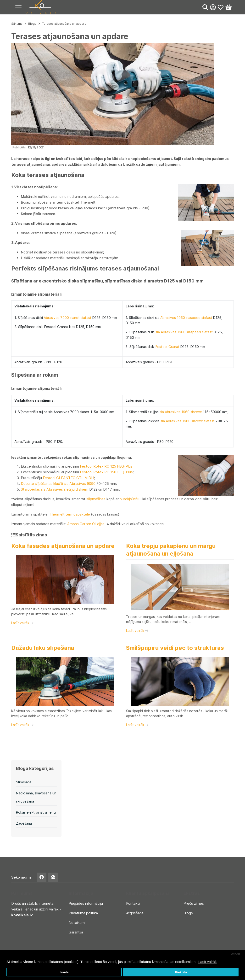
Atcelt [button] (236, 954)
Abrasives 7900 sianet (62, 318)
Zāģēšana (24, 823)
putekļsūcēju (130, 499)
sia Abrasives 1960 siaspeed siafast (184, 332)
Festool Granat (167, 347)
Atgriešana (135, 913)
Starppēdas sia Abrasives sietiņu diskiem (55, 489)
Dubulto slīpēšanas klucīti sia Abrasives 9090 (58, 484)
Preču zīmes (194, 903)
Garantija (76, 932)
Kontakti (133, 903)
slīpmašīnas (96, 499)
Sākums (17, 24)
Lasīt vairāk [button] (208, 962)
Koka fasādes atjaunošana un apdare (63, 546)
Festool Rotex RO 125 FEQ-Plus (106, 466)
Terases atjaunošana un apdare (64, 24)
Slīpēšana (24, 782)
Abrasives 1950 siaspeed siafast (186, 318)
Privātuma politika (83, 913)
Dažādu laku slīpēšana (43, 648)
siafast (86, 318)
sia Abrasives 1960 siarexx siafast (188, 421)
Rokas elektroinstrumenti (36, 812)
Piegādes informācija (86, 903)
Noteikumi (77, 923)
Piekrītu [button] (181, 972)
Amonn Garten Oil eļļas (86, 524)
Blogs (32, 24)
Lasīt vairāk (22, 623)
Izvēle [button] (64, 972)
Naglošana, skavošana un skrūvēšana (36, 797)
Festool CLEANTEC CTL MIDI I (68, 478)
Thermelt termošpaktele (70, 514)
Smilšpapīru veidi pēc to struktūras (175, 648)
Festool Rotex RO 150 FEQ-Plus (106, 472)
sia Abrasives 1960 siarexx (181, 412)
